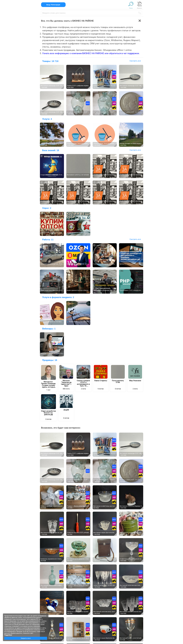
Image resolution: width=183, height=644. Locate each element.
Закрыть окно (26, 638)
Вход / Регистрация (53, 5)
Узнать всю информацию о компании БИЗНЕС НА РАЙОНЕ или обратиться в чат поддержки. (91, 53)
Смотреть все (135, 61)
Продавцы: (50, 360)
